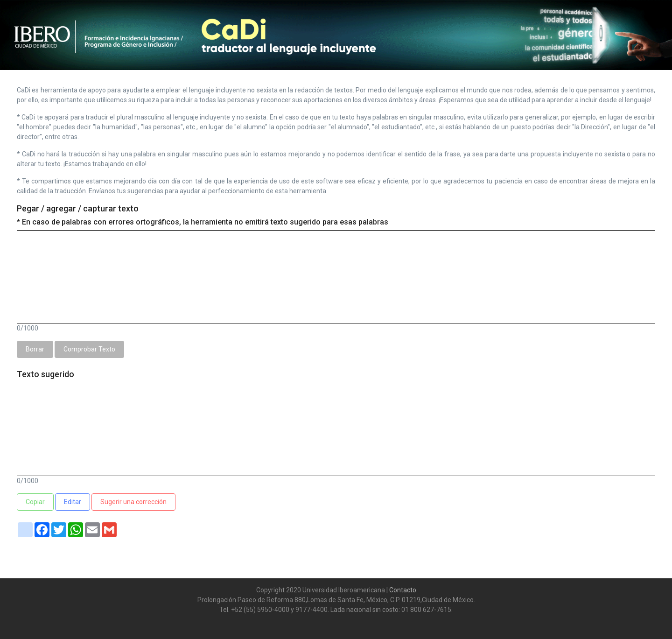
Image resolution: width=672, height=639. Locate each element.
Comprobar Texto (89, 349)
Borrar (35, 349)
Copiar (35, 502)
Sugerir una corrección (133, 502)
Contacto (402, 590)
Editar (73, 502)
